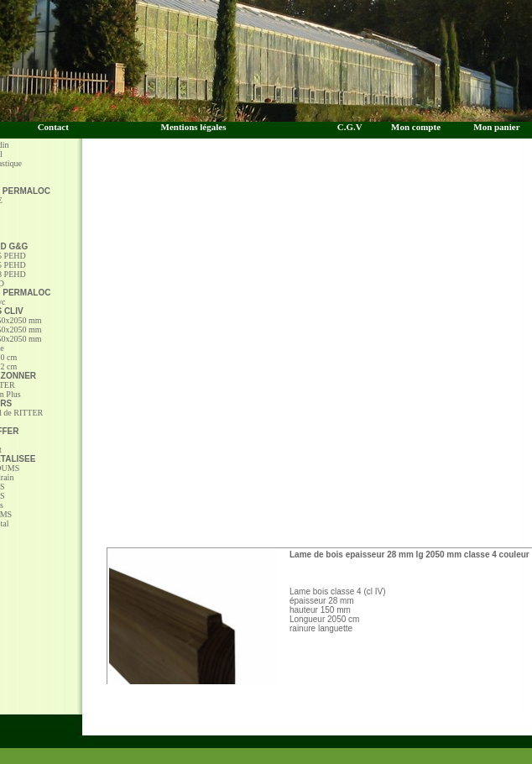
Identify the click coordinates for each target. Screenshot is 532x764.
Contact (53, 127)
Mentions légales (194, 127)
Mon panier (496, 127)
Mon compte (416, 127)
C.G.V (353, 127)
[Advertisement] (266, 352)
